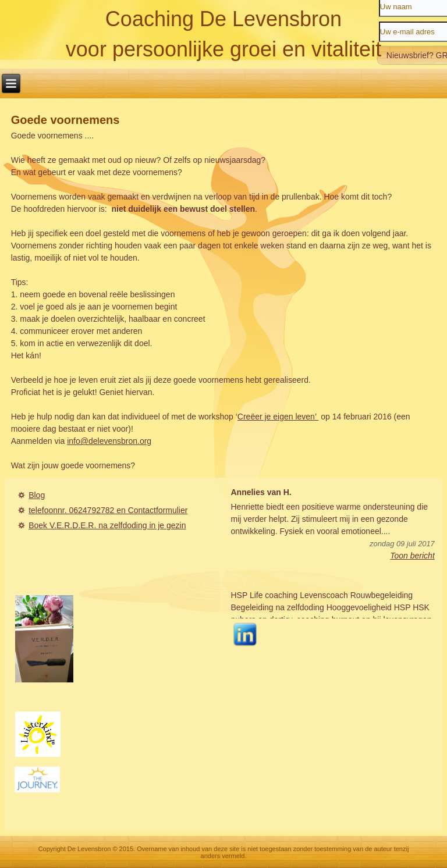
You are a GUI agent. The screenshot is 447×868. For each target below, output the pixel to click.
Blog (37, 495)
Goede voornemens (65, 120)
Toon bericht (412, 556)
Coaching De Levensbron (223, 19)
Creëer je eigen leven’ (278, 417)
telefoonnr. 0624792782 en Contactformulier (108, 510)
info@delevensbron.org (109, 441)
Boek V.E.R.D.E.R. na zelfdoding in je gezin (107, 525)
